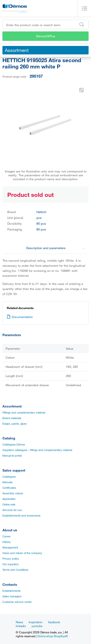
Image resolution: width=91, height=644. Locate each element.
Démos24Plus (46, 36)
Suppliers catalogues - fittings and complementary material (37, 450)
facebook (54, 622)
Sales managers (12, 596)
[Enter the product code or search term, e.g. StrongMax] (45, 24)
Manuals (8, 482)
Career (7, 536)
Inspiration (36, 622)
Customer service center (17, 602)
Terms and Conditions (15, 570)
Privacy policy (11, 559)
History (7, 542)
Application (9, 499)
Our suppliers (11, 564)
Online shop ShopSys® (53, 636)
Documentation (20, 317)
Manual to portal (12, 456)
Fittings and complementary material (24, 413)
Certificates (9, 488)
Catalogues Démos (14, 444)
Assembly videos (13, 493)
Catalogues (9, 477)
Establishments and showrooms (21, 516)
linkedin (21, 626)
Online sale (9, 504)
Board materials (12, 418)
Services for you (12, 510)
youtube (37, 626)
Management (10, 548)
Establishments (12, 591)
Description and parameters (56, 248)
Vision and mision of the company (22, 553)
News (19, 622)
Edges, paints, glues (15, 424)
